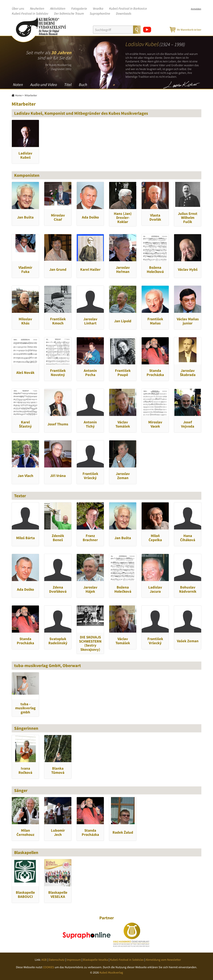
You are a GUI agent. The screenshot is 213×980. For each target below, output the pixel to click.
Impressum (74, 960)
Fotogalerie (79, 9)
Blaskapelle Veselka (95, 960)
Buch (83, 85)
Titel (68, 85)
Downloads (124, 14)
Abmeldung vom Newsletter (163, 960)
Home (18, 95)
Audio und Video (44, 85)
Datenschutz (57, 960)
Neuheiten (37, 9)
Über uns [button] (18, 9)
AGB (44, 960)
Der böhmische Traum (69, 14)
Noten (18, 85)
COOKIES (49, 967)
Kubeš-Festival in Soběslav (30, 14)
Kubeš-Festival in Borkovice (128, 9)
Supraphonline (100, 14)
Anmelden (196, 9)
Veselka (98, 9)
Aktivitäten (58, 9)
